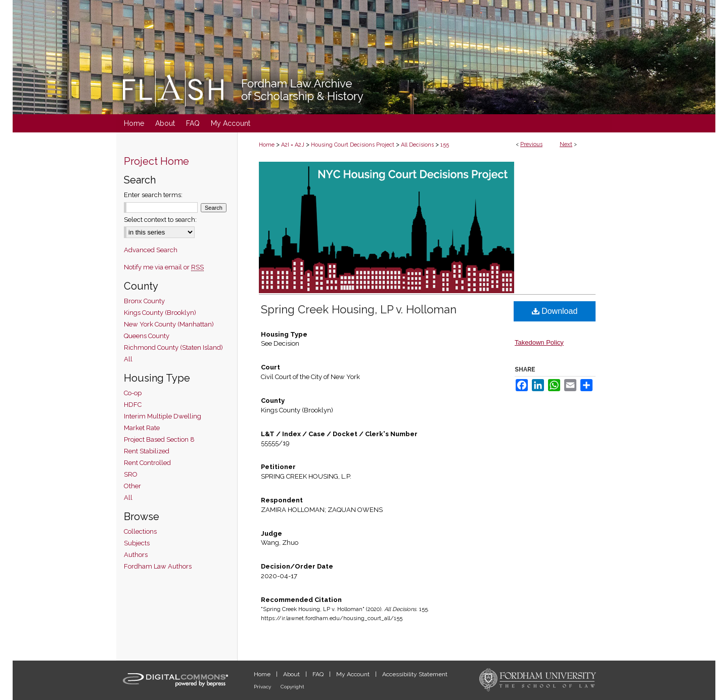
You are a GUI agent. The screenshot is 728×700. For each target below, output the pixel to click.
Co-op (133, 393)
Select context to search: (160, 220)
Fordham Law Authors (158, 566)
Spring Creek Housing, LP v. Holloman (359, 309)
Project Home (156, 161)
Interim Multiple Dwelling (163, 416)
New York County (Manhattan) (169, 324)
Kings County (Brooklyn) (160, 313)
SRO (131, 474)
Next (566, 144)
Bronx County (144, 301)
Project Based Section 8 (159, 439)
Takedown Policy (539, 342)
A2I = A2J (293, 145)
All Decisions (417, 145)
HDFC (133, 405)
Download (555, 311)
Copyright (292, 687)
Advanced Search (151, 250)
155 (445, 145)
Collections (140, 531)
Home (267, 145)
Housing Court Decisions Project (353, 145)
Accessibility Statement (415, 674)
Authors (136, 555)
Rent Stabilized (147, 451)
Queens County (147, 336)
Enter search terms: (153, 195)
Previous (531, 144)
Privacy (263, 687)
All (128, 359)
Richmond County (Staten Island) (173, 347)
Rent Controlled (147, 463)
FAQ (319, 674)
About (292, 674)
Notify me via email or (164, 267)
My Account (354, 674)
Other (132, 486)
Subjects (137, 543)
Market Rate (142, 428)
